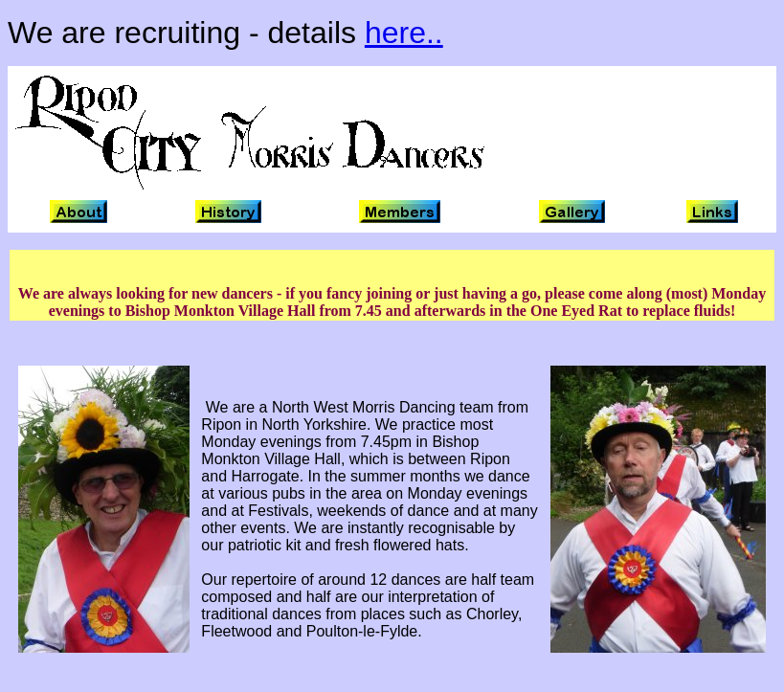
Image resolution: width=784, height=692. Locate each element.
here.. (404, 33)
